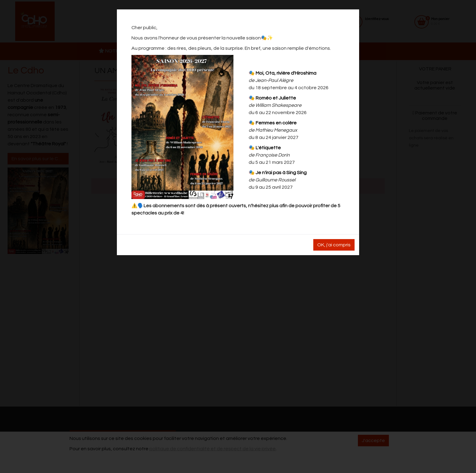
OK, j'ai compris (334, 245)
